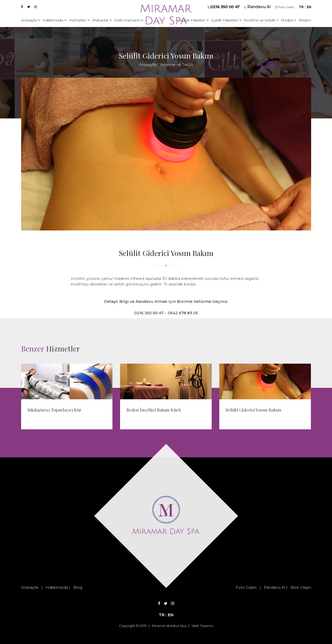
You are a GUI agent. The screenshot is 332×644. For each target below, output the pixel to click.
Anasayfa (31, 20)
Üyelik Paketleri (226, 20)
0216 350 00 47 (225, 7)
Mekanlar (102, 20)
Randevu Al (275, 587)
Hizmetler (79, 20)
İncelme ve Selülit (261, 20)
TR (301, 7)
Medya (288, 20)
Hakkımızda (54, 20)
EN (309, 7)
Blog (78, 587)
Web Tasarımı (202, 626)
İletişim (305, 20)
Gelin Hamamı (129, 20)
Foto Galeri (285, 7)
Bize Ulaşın (301, 587)
